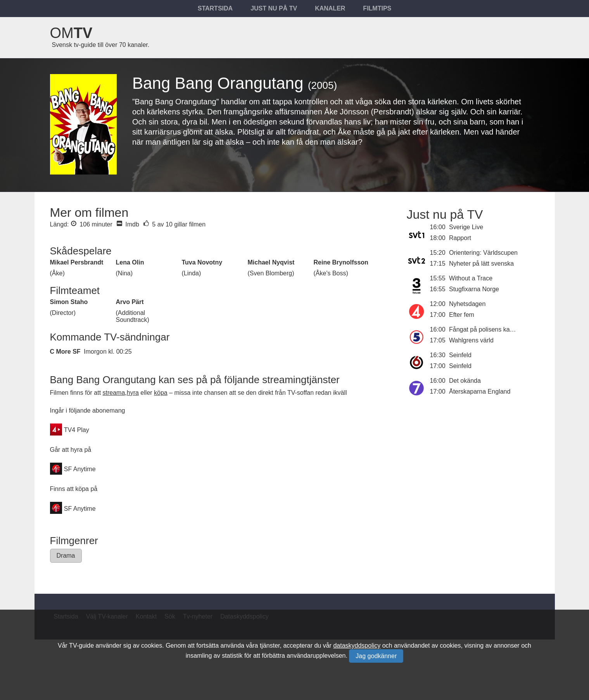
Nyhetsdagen (467, 304)
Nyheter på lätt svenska (481, 264)
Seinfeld (460, 355)
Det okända (465, 381)
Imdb (128, 224)
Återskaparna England (480, 391)
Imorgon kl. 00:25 (108, 352)
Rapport (460, 238)
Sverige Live (466, 227)
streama (114, 393)
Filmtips (377, 8)
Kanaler (330, 8)
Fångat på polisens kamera (486, 329)
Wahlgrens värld (471, 340)
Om (71, 33)
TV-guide (81, 646)
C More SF (65, 352)
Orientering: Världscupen (483, 253)
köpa (161, 393)
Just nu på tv (274, 8)
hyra (133, 393)
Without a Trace (471, 278)
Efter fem (462, 315)
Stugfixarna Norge (474, 289)
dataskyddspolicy (357, 646)
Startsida (215, 8)
